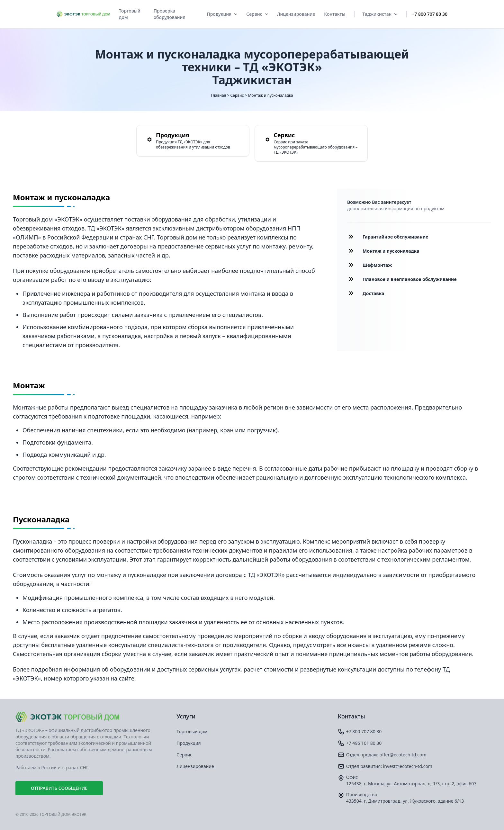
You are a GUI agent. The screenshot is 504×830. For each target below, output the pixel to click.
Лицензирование (296, 14)
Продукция (222, 14)
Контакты (335, 14)
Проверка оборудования (170, 14)
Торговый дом (130, 14)
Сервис (257, 14)
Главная (218, 95)
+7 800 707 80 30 (430, 14)
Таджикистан (380, 14)
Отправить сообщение (59, 788)
